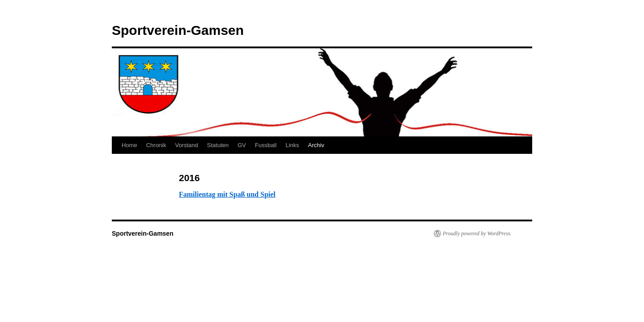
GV (242, 145)
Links (292, 145)
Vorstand (186, 145)
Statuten (218, 145)
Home (129, 145)
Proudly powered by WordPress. (477, 233)
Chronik (156, 145)
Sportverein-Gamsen (178, 30)
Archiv (316, 145)
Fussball (266, 145)
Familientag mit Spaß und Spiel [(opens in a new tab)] (227, 194)
